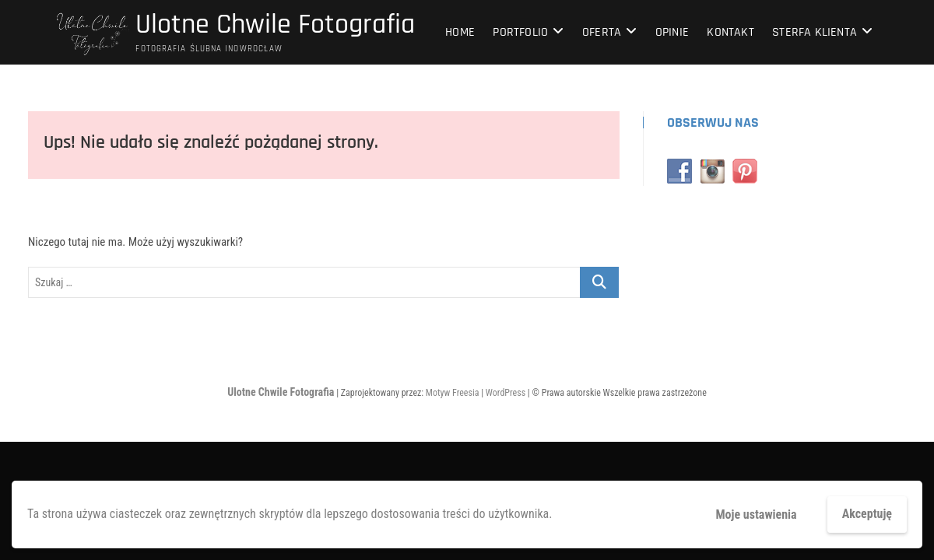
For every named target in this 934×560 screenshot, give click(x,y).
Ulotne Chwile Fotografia (275, 25)
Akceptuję (867, 514)
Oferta (602, 32)
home (460, 32)
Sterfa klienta (815, 32)
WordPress (506, 393)
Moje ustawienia (756, 514)
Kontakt (730, 32)
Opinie (672, 32)
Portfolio (520, 32)
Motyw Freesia (453, 393)
